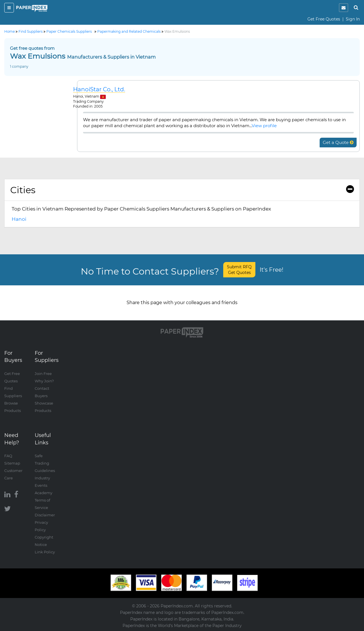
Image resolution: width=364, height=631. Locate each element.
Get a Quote (338, 142)
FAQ (8, 456)
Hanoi (19, 219)
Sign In (353, 19)
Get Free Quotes (324, 19)
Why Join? (44, 381)
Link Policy (45, 552)
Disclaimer (45, 515)
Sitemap (12, 463)
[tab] (182, 190)
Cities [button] (182, 190)
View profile (264, 126)
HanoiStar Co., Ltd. (99, 89)
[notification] (344, 8)
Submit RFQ (239, 270)
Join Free (43, 374)
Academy (44, 493)
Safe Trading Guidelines (45, 463)
